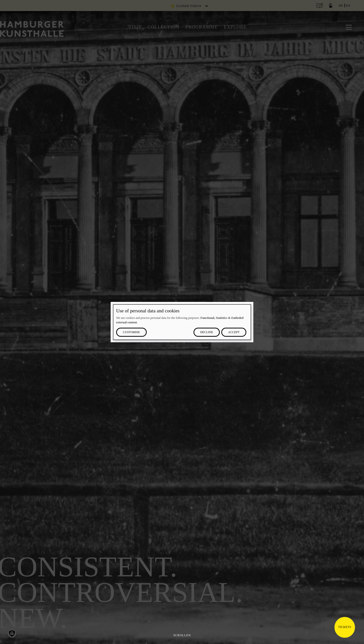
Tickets (345, 627)
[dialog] (182, 322)
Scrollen (182, 635)
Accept (234, 332)
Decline (207, 332)
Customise (131, 332)
